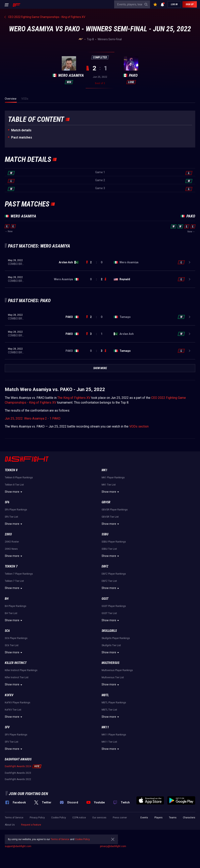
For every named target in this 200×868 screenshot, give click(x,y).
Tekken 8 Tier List (14, 485)
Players (158, 818)
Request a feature (31, 825)
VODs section (139, 426)
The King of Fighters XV (74, 398)
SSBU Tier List (109, 549)
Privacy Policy (37, 818)
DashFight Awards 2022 (18, 779)
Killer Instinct (16, 663)
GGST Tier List (109, 613)
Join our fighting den (28, 794)
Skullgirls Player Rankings (116, 638)
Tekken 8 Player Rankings (19, 478)
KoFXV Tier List (13, 710)
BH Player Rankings (16, 606)
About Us (10, 825)
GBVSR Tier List (110, 517)
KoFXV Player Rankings (18, 703)
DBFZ (105, 566)
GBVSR (106, 502)
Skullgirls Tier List (111, 645)
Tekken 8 (11, 470)
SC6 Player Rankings (16, 638)
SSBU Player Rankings (114, 542)
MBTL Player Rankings (114, 703)
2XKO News (11, 549)
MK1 (104, 470)
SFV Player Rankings (16, 735)
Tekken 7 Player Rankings (19, 574)
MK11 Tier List (109, 742)
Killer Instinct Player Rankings (21, 670)
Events (144, 818)
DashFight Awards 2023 (18, 773)
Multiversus (110, 663)
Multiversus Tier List (113, 677)
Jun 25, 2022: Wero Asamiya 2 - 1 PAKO (33, 418)
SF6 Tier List (11, 517)
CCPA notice (79, 818)
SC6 (7, 631)
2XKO (8, 534)
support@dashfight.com (18, 846)
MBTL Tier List (109, 710)
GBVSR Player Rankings (115, 510)
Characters (189, 818)
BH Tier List (11, 613)
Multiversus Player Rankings (117, 670)
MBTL (105, 695)
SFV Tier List (12, 742)
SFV (7, 727)
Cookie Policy (59, 818)
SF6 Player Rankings (16, 510)
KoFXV (9, 695)
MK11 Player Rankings (114, 735)
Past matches (22, 137)
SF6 (7, 502)
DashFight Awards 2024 (18, 766)
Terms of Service (14, 818)
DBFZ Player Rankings (114, 574)
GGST (105, 599)
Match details (21, 130)
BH (7, 599)
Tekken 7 (11, 566)
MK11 (105, 727)
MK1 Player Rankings (113, 478)
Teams (173, 818)
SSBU (105, 534)
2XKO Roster (12, 542)
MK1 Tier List (109, 485)
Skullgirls (109, 631)
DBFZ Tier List (109, 581)
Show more (14, 492)
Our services (99, 818)
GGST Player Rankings (114, 606)
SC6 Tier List (12, 645)
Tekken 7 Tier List (14, 581)
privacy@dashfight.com (113, 846)
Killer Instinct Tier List (17, 677)
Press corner (120, 818)
